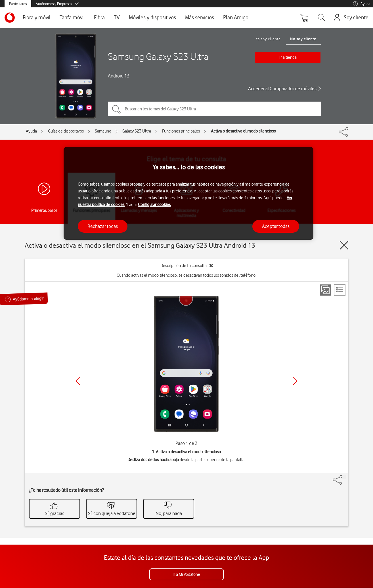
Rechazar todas (103, 226)
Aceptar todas (276, 226)
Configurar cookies (154, 205)
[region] (188, 193)
